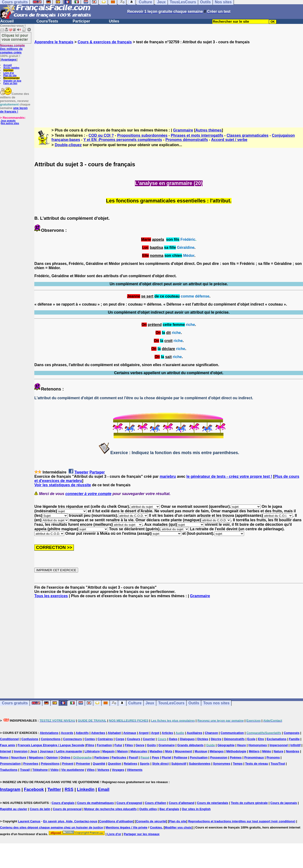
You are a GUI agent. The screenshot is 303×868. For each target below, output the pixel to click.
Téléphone (40, 770)
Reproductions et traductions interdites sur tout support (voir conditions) (242, 821)
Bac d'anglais (169, 809)
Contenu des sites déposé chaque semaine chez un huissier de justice (51, 827)
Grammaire (183, 130)
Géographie (226, 745)
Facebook (34, 789)
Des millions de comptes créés (12, 49)
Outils (194, 703)
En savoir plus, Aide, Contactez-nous (70, 821)
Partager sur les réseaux (142, 834)
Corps (120, 739)
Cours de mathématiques (96, 803)
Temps (238, 764)
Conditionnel (9, 739)
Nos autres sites (10, 123)
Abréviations (49, 733)
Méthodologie (236, 751)
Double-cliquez (68, 145)
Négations (36, 757)
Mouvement (183, 751)
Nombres (293, 751)
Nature (278, 751)
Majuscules (139, 751)
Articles (167, 733)
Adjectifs (82, 733)
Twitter (54, 789)
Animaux (130, 733)
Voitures (103, 770)
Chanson (211, 733)
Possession (219, 757)
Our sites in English (196, 809)
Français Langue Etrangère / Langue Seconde (51, 745)
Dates (173, 739)
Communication (232, 733)
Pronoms (273, 757)
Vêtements (135, 770)
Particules (119, 757)
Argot (155, 733)
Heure (242, 745)
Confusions (30, 739)
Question (114, 764)
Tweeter (81, 472)
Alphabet (114, 733)
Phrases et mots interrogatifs (197, 135)
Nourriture (19, 757)
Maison (123, 751)
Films (90, 745)
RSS (69, 789)
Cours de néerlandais (213, 803)
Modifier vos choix (178, 827)
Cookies (156, 827)
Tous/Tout (278, 764)
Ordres (65, 757)
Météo (267, 751)
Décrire (216, 739)
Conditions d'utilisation (116, 821)
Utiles (114, 21)
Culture (135, 703)
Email (104, 789)
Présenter (83, 764)
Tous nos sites (216, 703)
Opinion (52, 757)
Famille (294, 739)
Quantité (99, 764)
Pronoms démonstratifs (187, 140)
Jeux (150, 703)
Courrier (149, 739)
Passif (133, 757)
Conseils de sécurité (151, 821)
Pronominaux (254, 757)
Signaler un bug (12, 81)
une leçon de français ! (14, 110)
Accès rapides (11, 68)
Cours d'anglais (63, 803)
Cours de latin (40, 809)
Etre (261, 739)
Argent (144, 733)
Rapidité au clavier (14, 809)
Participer (81, 21)
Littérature (92, 751)
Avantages (9, 59)
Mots (169, 751)
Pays (156, 757)
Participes (102, 757)
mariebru (168, 476)
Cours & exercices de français (105, 42)
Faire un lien (10, 83)
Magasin (108, 751)
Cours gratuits (15, 703)
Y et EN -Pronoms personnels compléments (123, 140)
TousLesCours (171, 703)
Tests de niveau (257, 764)
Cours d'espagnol (129, 803)
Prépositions (50, 764)
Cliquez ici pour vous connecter (15, 37)
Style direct (160, 764)
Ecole (251, 739)
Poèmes (236, 757)
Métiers (254, 751)
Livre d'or (9, 73)
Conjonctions (51, 739)
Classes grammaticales (247, 135)
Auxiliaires (195, 733)
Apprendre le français (54, 42)
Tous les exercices (51, 596)
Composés (291, 733)
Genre (140, 745)
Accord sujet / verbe (229, 140)
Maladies (156, 751)
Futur (118, 745)
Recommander (11, 78)
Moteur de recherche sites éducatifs (111, 809)
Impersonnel (278, 745)
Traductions (9, 770)
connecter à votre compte (88, 494)
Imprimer (8, 70)
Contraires (105, 739)
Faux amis (8, 745)
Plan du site (10, 76)
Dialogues (187, 739)
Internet (6, 751)
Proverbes (31, 764)
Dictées (203, 739)
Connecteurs (73, 739)
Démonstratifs (234, 739)
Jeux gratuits (8, 121)
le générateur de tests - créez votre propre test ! (229, 476)
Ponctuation (199, 757)
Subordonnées (200, 764)
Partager (97, 472)
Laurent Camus (29, 821)
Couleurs (134, 739)
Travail (25, 770)
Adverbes (98, 733)
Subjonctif (179, 764)
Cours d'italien (156, 803)
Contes (90, 739)
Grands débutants (190, 745)
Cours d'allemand (182, 803)
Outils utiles (148, 809)
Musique (201, 751)
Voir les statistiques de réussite (63, 485)
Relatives (131, 764)
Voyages (118, 770)
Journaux (47, 751)
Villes (91, 770)
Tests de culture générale (249, 803)
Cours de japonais (284, 803)
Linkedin (86, 789)
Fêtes (129, 745)
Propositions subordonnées (142, 135)
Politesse (180, 757)
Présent (68, 764)
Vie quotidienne (73, 770)
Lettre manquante (69, 751)
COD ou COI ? (101, 135)
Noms (4, 757)
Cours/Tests (47, 21)
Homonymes (258, 745)
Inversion (21, 751)
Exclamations (276, 739)
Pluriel (166, 757)
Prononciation (10, 764)
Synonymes (222, 764)
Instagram (10, 789)
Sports (145, 764)
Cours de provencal (67, 809)
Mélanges (217, 751)
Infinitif (296, 745)
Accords (67, 733)
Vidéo (55, 770)
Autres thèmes (208, 130)
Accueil (7, 21)
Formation (104, 745)
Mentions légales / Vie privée (127, 827)
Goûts (151, 745)
